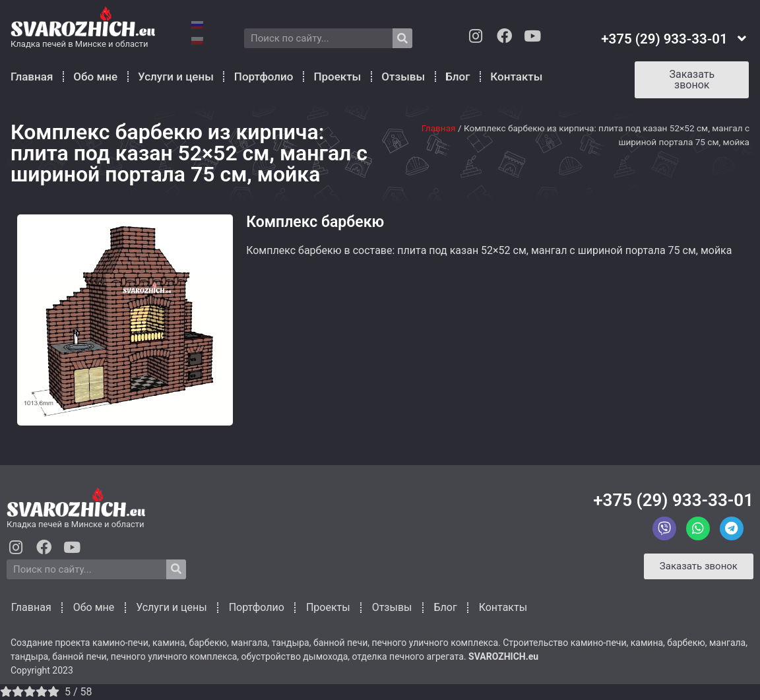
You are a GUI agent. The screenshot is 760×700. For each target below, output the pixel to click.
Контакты (516, 77)
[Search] (402, 38)
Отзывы (403, 77)
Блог (458, 77)
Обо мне (95, 77)
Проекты (337, 77)
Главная (32, 77)
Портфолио (264, 77)
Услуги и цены (176, 77)
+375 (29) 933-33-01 (673, 500)
